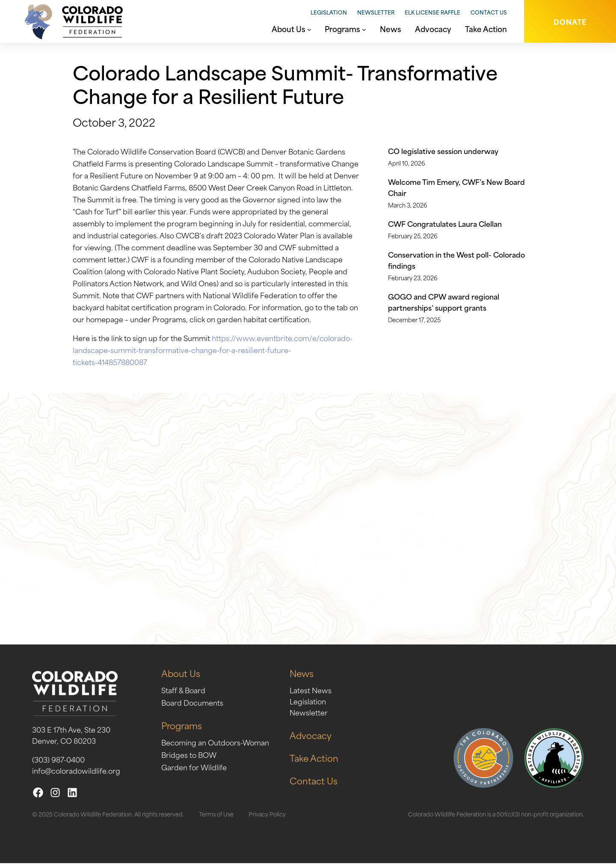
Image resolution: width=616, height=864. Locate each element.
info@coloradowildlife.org (76, 771)
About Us (181, 674)
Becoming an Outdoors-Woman (215, 743)
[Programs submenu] (364, 29)
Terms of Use (216, 815)
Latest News (311, 691)
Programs (182, 726)
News (302, 674)
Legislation (329, 12)
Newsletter (376, 12)
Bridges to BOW (189, 755)
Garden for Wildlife (194, 768)
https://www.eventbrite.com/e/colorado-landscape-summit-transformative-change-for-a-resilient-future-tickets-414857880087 (213, 350)
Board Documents (192, 703)
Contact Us (489, 12)
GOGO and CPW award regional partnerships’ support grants (444, 302)
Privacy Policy (267, 815)
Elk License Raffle (432, 12)
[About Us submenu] (309, 29)
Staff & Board (183, 691)
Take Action (314, 759)
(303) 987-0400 (58, 760)
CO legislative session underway (443, 151)
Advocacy (311, 736)
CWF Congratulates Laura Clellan (445, 223)
